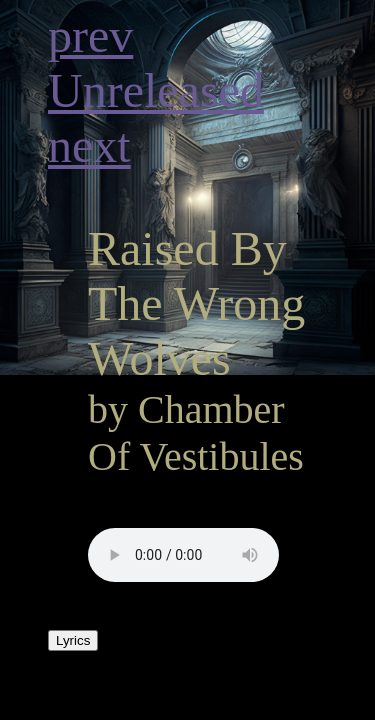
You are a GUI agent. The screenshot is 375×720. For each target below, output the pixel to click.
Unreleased (156, 90)
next (89, 145)
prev (90, 35)
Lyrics (73, 640)
